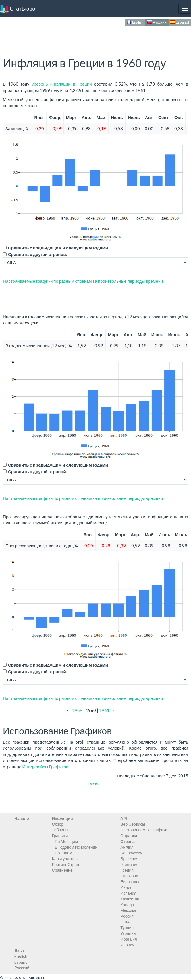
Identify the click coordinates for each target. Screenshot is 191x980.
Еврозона (129, 876)
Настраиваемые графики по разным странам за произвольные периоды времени (83, 281)
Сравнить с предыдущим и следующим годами (58, 248)
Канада (127, 905)
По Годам (64, 853)
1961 (104, 710)
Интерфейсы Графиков (45, 767)
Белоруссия (131, 853)
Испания (128, 893)
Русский (157, 22)
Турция (127, 928)
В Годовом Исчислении (76, 847)
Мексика (128, 910)
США (125, 922)
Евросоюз (130, 882)
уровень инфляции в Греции (62, 84)
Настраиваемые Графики (144, 830)
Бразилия (129, 859)
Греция (127, 870)
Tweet (93, 783)
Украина (128, 933)
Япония (127, 945)
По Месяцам (66, 841)
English (135, 22)
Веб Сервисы (133, 824)
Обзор (58, 824)
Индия (126, 887)
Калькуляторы (65, 859)
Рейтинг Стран (65, 864)
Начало (22, 818)
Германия (129, 864)
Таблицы (60, 830)
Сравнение (62, 870)
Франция (129, 939)
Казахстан (130, 899)
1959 (77, 710)
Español (180, 22)
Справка (129, 836)
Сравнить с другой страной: (38, 254)
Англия (127, 847)
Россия (127, 916)
